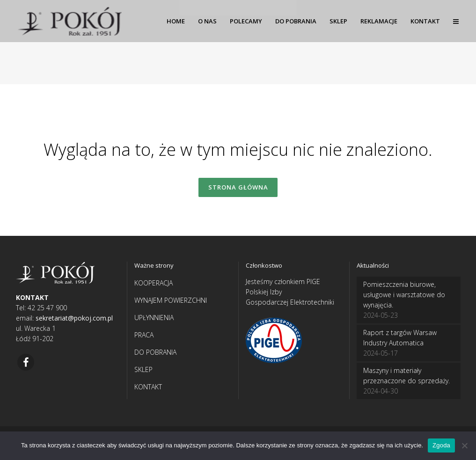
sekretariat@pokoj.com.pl (74, 319)
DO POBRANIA (155, 353)
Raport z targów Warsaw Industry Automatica (400, 339)
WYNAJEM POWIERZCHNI (171, 301)
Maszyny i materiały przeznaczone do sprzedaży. (406, 376)
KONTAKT (148, 388)
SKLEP (143, 370)
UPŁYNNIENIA (154, 318)
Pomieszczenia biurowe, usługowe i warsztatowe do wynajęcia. (404, 296)
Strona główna (238, 188)
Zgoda (441, 445)
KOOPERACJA (154, 284)
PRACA (144, 336)
